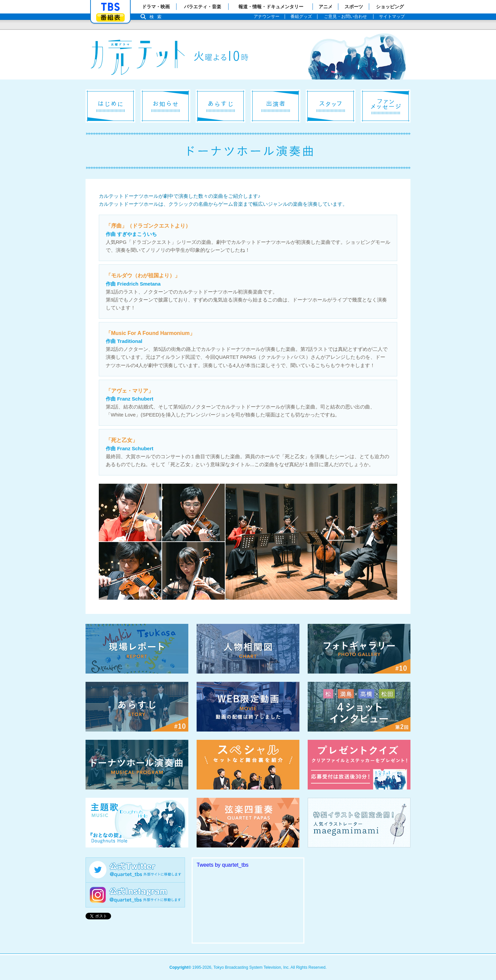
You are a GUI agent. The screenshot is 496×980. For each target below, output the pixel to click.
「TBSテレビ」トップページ (110, 7)
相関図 (248, 649)
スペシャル (248, 765)
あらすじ (220, 106)
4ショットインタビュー (359, 707)
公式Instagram (135, 895)
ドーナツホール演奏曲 (137, 765)
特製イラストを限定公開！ (359, 823)
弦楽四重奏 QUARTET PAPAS (248, 823)
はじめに (110, 106)
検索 (157, 17)
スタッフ (331, 106)
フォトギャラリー (359, 649)
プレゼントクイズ (359, 765)
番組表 (110, 17)
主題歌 (137, 823)
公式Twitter (135, 870)
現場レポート (137, 649)
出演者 (276, 106)
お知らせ (165, 106)
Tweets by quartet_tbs (223, 865)
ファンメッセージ (386, 106)
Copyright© (180, 967)
